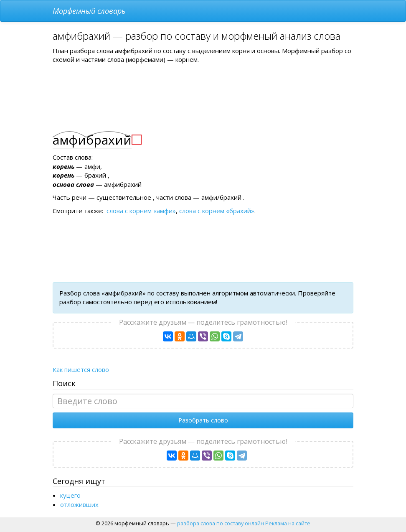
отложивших (79, 504)
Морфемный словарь (89, 11)
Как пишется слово (81, 369)
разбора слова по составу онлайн (221, 523)
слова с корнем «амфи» (141, 211)
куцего (70, 495)
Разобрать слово (203, 420)
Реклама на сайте (288, 523)
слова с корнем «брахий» (217, 211)
